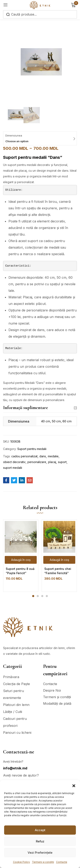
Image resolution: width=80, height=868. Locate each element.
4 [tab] (47, 596)
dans (43, 456)
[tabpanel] (21, 556)
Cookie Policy (21, 862)
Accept (40, 830)
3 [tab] (42, 596)
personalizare (37, 462)
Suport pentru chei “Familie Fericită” (58, 571)
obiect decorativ (14, 462)
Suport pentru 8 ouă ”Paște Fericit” (20, 571)
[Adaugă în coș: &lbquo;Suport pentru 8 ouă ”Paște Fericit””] (21, 560)
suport (62, 462)
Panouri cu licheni (17, 733)
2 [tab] (38, 596)
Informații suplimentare (40, 408)
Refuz (40, 841)
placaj (52, 462)
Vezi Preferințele (40, 853)
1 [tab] (33, 596)
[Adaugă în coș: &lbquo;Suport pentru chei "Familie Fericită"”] (59, 560)
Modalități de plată (57, 703)
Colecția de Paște (16, 684)
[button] (74, 785)
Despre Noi (52, 690)
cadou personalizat (24, 456)
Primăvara (11, 677)
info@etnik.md (15, 768)
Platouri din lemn (16, 705)
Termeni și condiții (43, 862)
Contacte (62, 862)
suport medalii (13, 468)
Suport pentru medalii (32, 449)
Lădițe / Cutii (13, 712)
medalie (53, 456)
